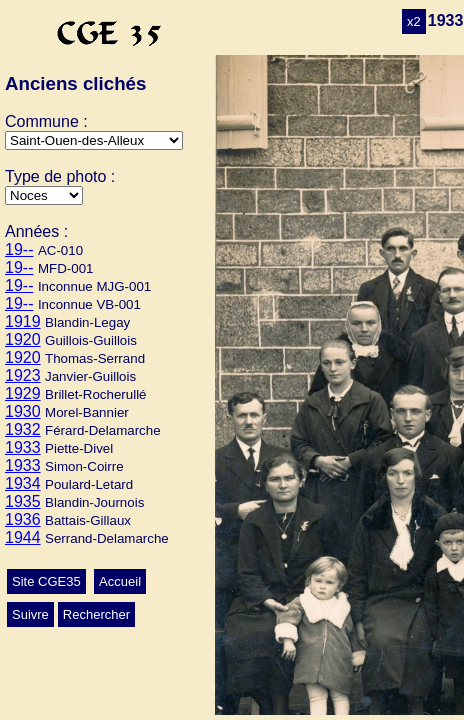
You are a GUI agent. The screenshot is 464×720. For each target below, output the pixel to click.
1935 (23, 501)
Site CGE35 (46, 581)
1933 (23, 447)
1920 (23, 339)
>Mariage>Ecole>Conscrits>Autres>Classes (44, 195)
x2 (414, 21)
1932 (23, 429)
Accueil (120, 581)
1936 (23, 519)
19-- (19, 249)
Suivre (30, 614)
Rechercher (96, 614)
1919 (23, 321)
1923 (23, 375)
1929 (23, 393)
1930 (23, 411)
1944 (23, 537)
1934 (23, 483)
